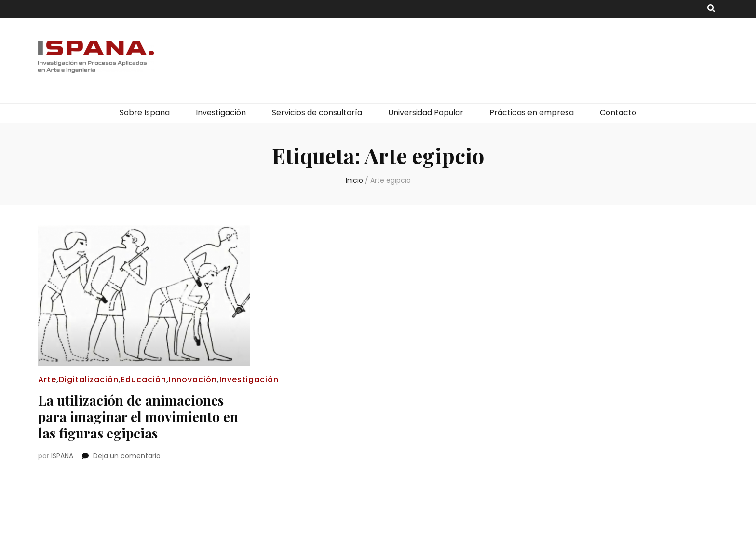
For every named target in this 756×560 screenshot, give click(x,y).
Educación (144, 379)
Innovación (193, 379)
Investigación (221, 113)
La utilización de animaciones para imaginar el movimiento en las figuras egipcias (138, 417)
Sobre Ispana (145, 113)
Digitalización (89, 379)
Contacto (618, 113)
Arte (47, 379)
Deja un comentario (127, 456)
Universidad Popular (426, 113)
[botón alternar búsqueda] (711, 9)
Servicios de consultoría (317, 113)
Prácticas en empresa (532, 113)
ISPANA (62, 456)
